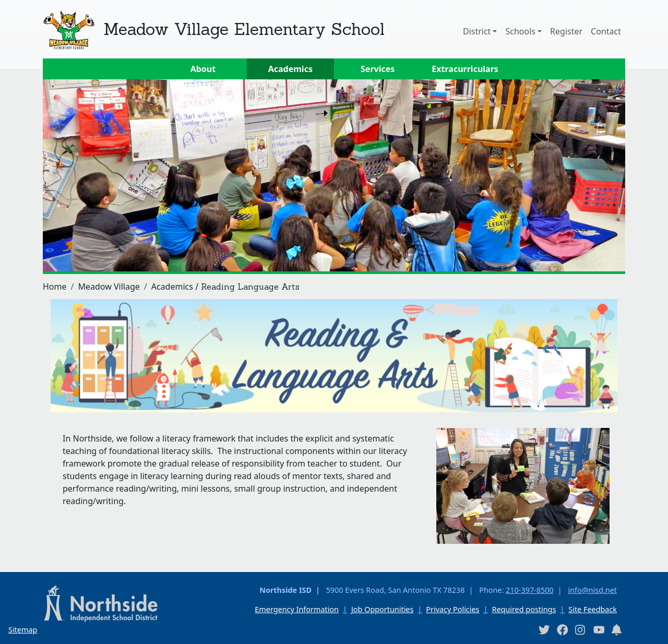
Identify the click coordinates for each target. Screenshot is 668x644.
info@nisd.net (592, 590)
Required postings (524, 609)
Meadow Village (109, 287)
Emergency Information (297, 609)
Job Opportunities (382, 609)
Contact (606, 31)
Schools (520, 31)
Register (566, 31)
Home (55, 287)
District (477, 31)
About (203, 69)
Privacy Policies (452, 609)
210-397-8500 (530, 590)
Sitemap (23, 630)
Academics (290, 69)
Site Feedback (593, 609)
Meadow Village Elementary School (244, 29)
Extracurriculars (465, 69)
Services (378, 69)
